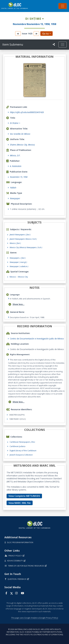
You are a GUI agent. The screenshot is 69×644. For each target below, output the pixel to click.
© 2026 (35, 632)
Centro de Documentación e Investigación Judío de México (37, 339)
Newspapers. (18, 258)
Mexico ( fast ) (15, 243)
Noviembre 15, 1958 (19, 177)
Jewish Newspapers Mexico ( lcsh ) (23, 239)
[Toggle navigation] (63, 6)
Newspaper (15, 198)
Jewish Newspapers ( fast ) (20, 235)
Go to (45, 34)
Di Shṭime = (15, 123)
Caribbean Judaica (17, 446)
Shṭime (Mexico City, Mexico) (22, 145)
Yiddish (13, 188)
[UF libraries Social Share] (54, 44)
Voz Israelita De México (20, 134)
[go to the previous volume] (18, 34)
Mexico (13, 277)
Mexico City (23, 277)
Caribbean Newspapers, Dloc (22, 442)
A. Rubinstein (16, 166)
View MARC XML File (20, 503)
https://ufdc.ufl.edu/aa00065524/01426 (27, 112)
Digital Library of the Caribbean (23, 451)
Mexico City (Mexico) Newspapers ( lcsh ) (26, 247)
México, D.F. (15, 155)
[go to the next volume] (36, 34)
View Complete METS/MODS (24, 496)
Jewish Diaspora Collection (21, 455)
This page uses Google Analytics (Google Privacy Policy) (34, 618)
